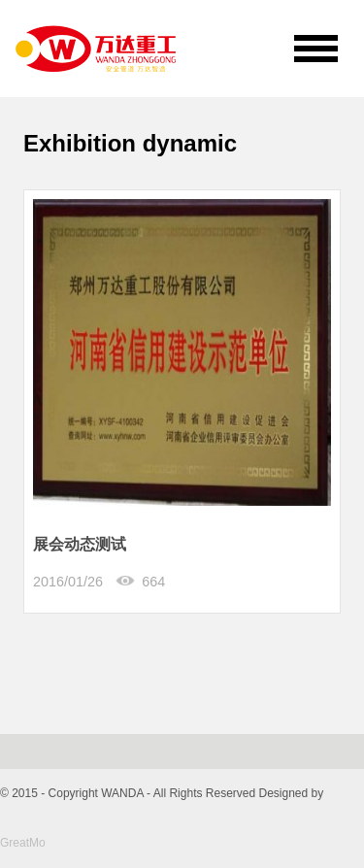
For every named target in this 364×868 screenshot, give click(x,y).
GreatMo (23, 843)
